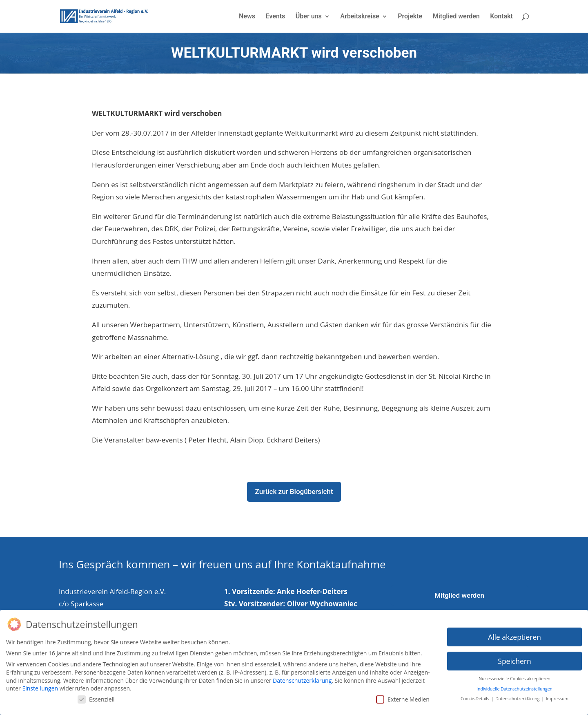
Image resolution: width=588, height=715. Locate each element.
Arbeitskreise (360, 17)
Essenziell (96, 697)
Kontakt (501, 17)
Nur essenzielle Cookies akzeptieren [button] (514, 677)
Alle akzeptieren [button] (514, 635)
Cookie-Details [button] (476, 697)
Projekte (410, 17)
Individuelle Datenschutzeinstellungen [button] (514, 687)
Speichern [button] (514, 659)
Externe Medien (403, 697)
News (247, 17)
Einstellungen (40, 686)
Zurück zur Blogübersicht (294, 492)
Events (275, 17)
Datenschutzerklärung (302, 678)
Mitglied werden (456, 17)
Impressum (557, 697)
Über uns (309, 17)
